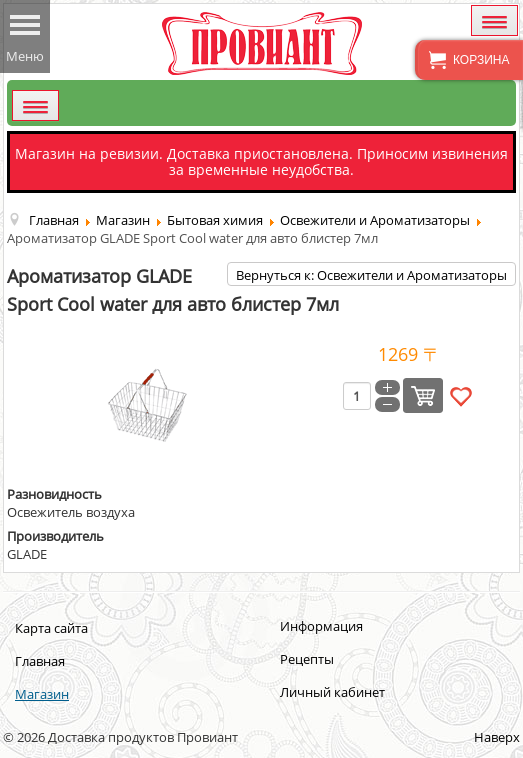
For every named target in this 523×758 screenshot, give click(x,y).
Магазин (42, 694)
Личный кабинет (332, 692)
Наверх (497, 737)
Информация (321, 626)
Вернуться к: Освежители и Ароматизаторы (371, 275)
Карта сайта (51, 628)
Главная (40, 661)
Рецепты (307, 659)
